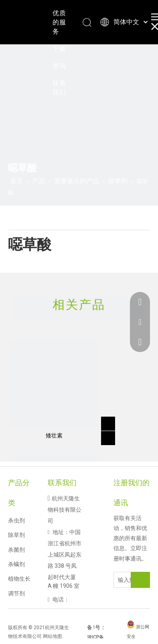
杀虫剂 (16, 520)
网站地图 (53, 636)
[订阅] (140, 580)
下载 (59, 49)
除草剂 (16, 535)
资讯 (59, 66)
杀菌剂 (16, 550)
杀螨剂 (16, 564)
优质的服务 (59, 22)
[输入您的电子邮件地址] (130, 580)
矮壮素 (54, 435)
